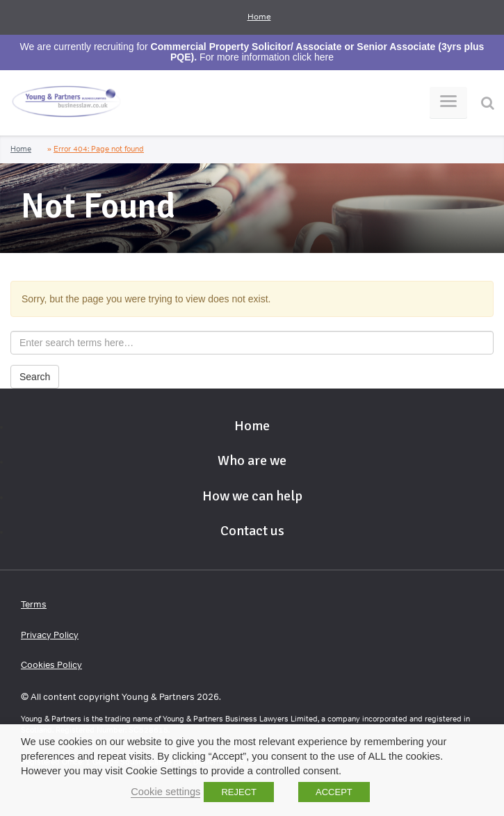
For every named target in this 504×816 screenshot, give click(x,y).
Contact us (252, 531)
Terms (34, 604)
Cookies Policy (51, 665)
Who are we (252, 460)
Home (259, 17)
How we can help (252, 496)
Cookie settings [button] (165, 792)
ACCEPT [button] (334, 792)
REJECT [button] (239, 792)
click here (313, 57)
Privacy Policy (50, 635)
